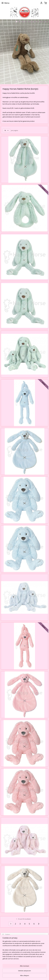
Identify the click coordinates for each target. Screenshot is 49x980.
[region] (24, 951)
